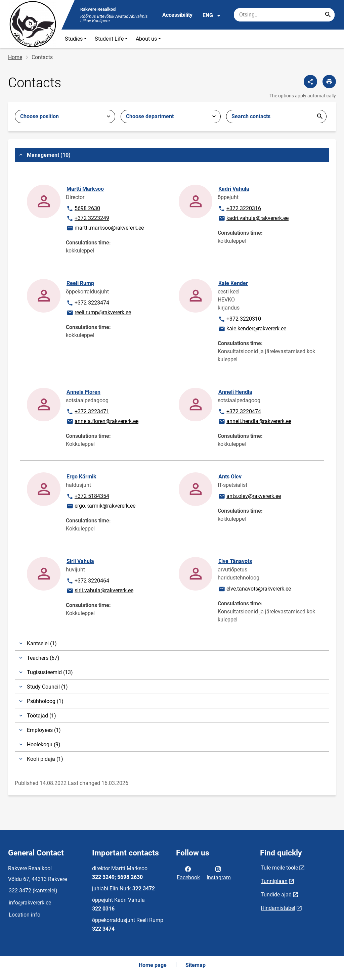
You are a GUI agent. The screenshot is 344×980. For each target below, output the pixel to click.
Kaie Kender (233, 283)
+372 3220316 (240, 209)
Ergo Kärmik (81, 477)
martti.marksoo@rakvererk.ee (105, 228)
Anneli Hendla (235, 392)
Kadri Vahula (234, 189)
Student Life (112, 39)
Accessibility (177, 15)
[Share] (310, 82)
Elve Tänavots (235, 561)
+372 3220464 (88, 581)
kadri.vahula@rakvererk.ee (253, 219)
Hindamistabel (278, 908)
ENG (212, 15)
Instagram (219, 873)
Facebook (188, 873)
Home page (153, 965)
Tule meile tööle (279, 868)
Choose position (39, 116)
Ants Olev (230, 477)
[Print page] (329, 82)
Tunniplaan (274, 881)
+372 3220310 (240, 319)
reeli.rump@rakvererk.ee (99, 313)
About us (149, 39)
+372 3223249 (88, 219)
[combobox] (65, 116)
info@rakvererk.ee (30, 903)
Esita (320, 116)
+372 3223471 (88, 412)
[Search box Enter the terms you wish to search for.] (284, 15)
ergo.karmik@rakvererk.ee (101, 506)
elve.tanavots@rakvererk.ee (254, 589)
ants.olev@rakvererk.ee (249, 497)
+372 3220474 (240, 412)
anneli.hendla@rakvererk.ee (255, 422)
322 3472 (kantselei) (33, 891)
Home (15, 57)
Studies (76, 39)
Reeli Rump (80, 283)
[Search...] (328, 15)
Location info (25, 915)
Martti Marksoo (85, 189)
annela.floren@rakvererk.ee (102, 422)
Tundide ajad (276, 895)
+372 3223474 (88, 303)
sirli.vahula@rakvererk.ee (100, 591)
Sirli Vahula (80, 561)
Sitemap (196, 965)
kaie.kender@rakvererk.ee (252, 329)
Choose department (150, 116)
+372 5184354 (88, 497)
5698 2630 (83, 209)
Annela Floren (83, 392)
